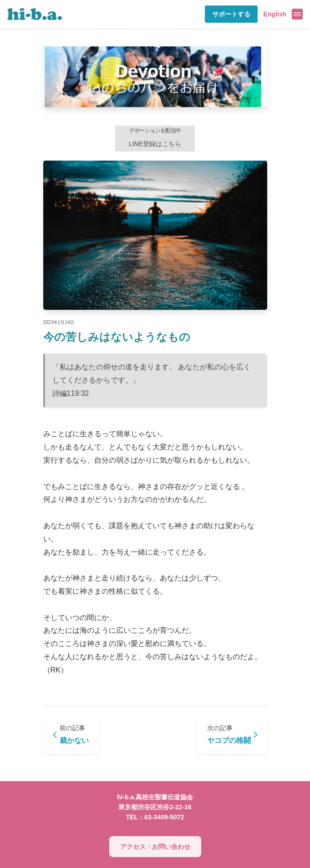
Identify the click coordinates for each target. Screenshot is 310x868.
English (275, 14)
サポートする (231, 14)
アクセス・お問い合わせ (155, 847)
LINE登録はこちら (155, 137)
